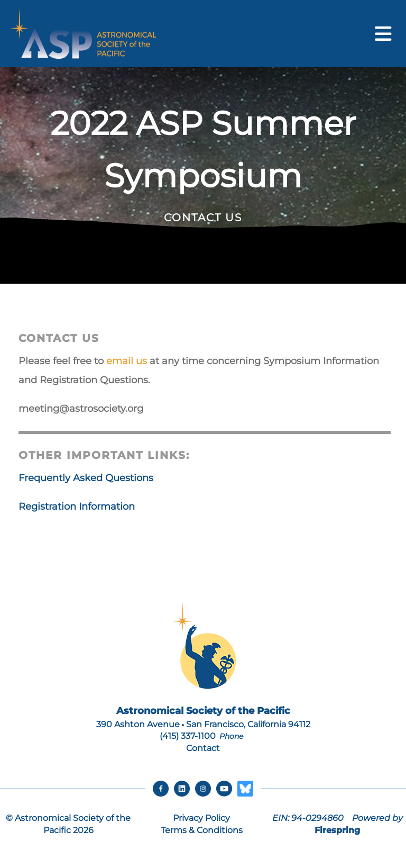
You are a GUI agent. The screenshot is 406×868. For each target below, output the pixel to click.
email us (127, 361)
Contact (203, 748)
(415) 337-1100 (188, 736)
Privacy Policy (201, 818)
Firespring (337, 830)
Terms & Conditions (202, 830)
